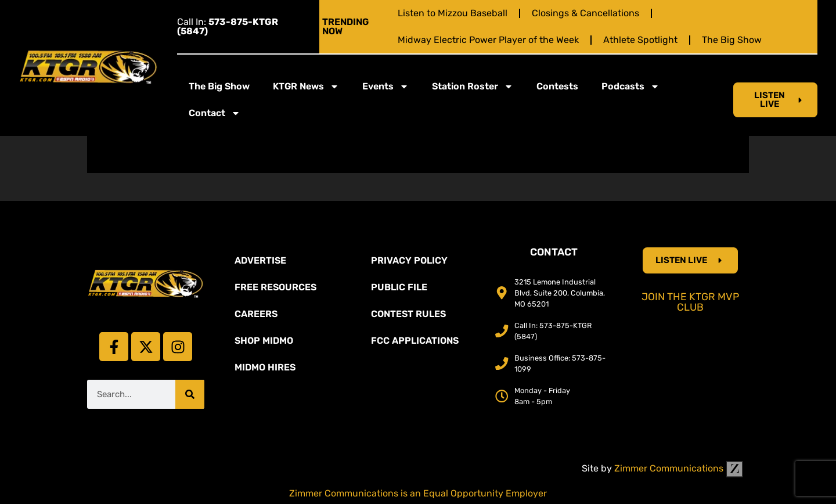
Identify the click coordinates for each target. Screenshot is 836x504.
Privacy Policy (409, 260)
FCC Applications (415, 341)
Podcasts (630, 87)
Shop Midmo (264, 341)
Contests (557, 86)
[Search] (190, 394)
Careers (256, 314)
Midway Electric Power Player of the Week (488, 40)
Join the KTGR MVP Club (690, 302)
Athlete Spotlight (640, 40)
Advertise (260, 260)
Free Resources (275, 287)
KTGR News (306, 87)
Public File (399, 287)
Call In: (228, 26)
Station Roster (473, 87)
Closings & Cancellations (585, 13)
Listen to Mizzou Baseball (453, 13)
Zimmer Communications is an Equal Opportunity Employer (418, 493)
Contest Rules (408, 314)
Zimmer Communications (679, 468)
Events (385, 87)
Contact (215, 113)
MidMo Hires (265, 367)
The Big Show (732, 40)
